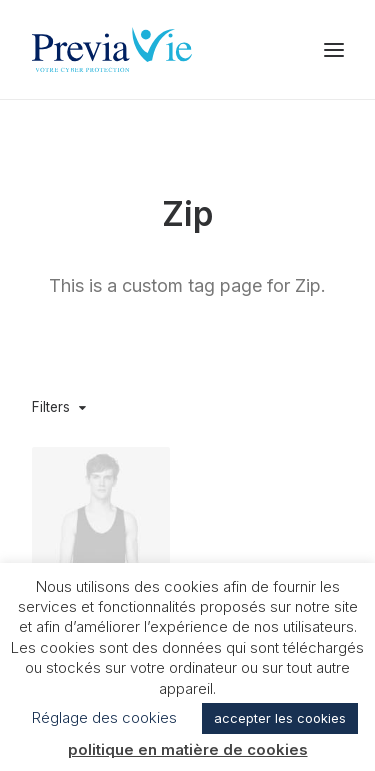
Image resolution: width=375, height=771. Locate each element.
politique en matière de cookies (188, 749)
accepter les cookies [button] (280, 718)
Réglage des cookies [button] (104, 717)
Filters (51, 407)
